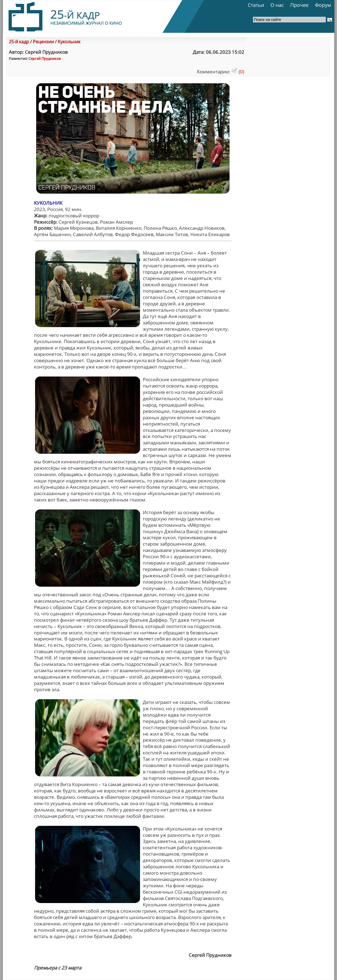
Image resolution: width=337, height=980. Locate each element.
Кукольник (69, 42)
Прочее (299, 5)
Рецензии (43, 42)
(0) (238, 72)
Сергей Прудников (44, 58)
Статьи (256, 5)
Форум (323, 5)
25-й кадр (19, 42)
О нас (277, 5)
